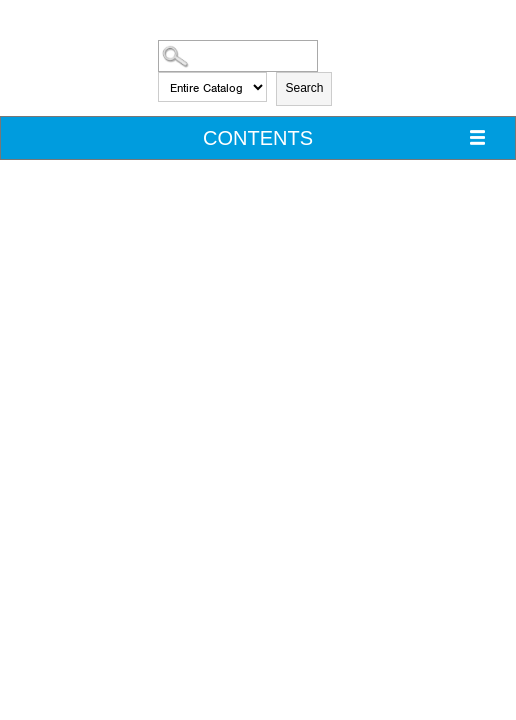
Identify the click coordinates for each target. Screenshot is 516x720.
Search (304, 88)
